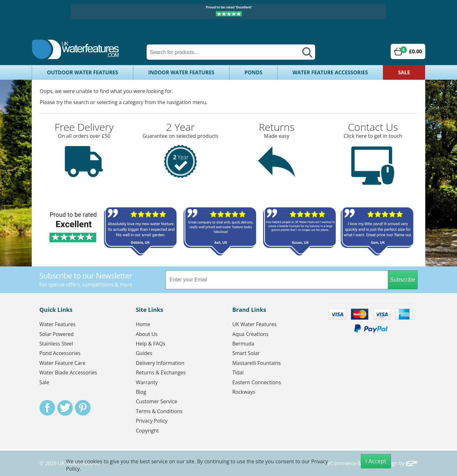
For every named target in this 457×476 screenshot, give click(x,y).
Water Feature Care (62, 363)
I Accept (376, 461)
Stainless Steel (56, 344)
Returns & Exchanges (161, 372)
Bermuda (243, 344)
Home (143, 324)
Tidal (238, 372)
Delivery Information (160, 363)
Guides (144, 353)
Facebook (47, 408)
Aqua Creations (250, 334)
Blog (141, 392)
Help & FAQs (151, 344)
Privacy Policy (152, 421)
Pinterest (83, 408)
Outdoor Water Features (83, 72)
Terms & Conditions (159, 411)
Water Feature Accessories (330, 72)
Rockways (244, 392)
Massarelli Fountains (257, 363)
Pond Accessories (60, 353)
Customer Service (156, 401)
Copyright (147, 431)
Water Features (57, 324)
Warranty (147, 382)
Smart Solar (246, 353)
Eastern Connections (257, 382)
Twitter (65, 408)
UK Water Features (254, 324)
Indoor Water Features (181, 72)
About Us (147, 334)
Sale (404, 72)
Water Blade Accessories (68, 372)
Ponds (253, 72)
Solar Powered (56, 334)
